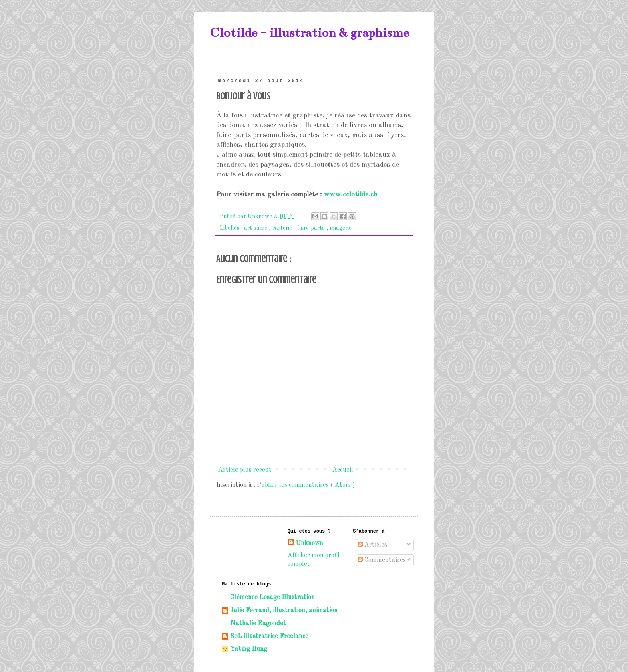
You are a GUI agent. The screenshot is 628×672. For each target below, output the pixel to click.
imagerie (341, 228)
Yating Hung (249, 649)
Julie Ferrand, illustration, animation (284, 611)
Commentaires (382, 560)
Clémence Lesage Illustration (273, 597)
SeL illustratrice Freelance (269, 636)
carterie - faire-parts (299, 228)
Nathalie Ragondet (258, 624)
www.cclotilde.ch (351, 195)
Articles (373, 545)
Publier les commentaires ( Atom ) (306, 485)
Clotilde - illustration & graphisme (309, 33)
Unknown (309, 543)
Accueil (343, 470)
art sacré (256, 228)
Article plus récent (245, 470)
